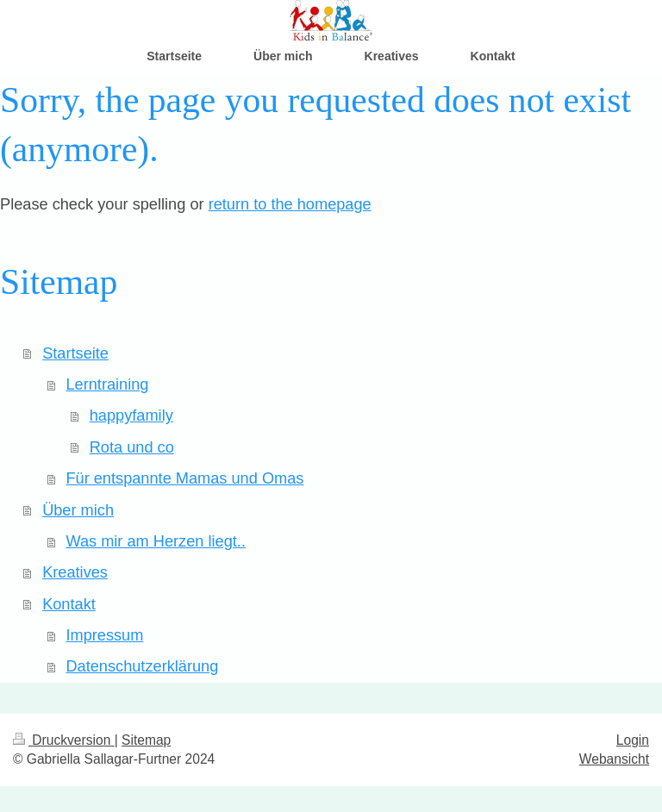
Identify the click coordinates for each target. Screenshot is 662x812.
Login (633, 740)
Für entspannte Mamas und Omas (184, 478)
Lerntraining (107, 384)
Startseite (75, 353)
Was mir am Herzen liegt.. (156, 541)
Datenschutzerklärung (142, 666)
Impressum (104, 635)
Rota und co (132, 447)
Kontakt (69, 604)
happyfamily (131, 415)
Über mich (78, 510)
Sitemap (146, 740)
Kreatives (75, 572)
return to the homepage (290, 204)
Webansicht (614, 759)
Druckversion (64, 740)
